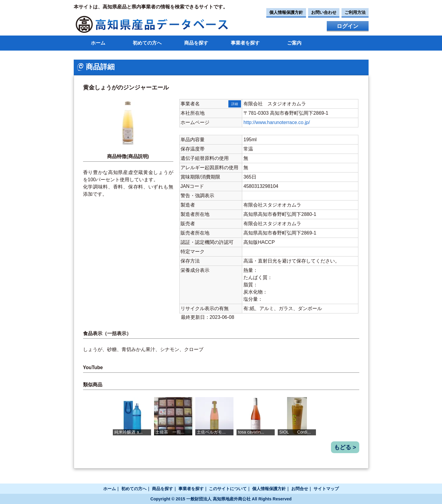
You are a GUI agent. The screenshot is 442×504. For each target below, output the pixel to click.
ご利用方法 (355, 12)
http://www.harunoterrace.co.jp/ (277, 122)
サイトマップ (326, 489)
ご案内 (294, 43)
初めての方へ (147, 43)
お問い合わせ (324, 12)
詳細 (235, 104)
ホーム (98, 43)
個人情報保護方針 (286, 12)
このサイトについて (228, 489)
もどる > (345, 447)
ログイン (348, 26)
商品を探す (196, 43)
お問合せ (300, 489)
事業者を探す (245, 43)
